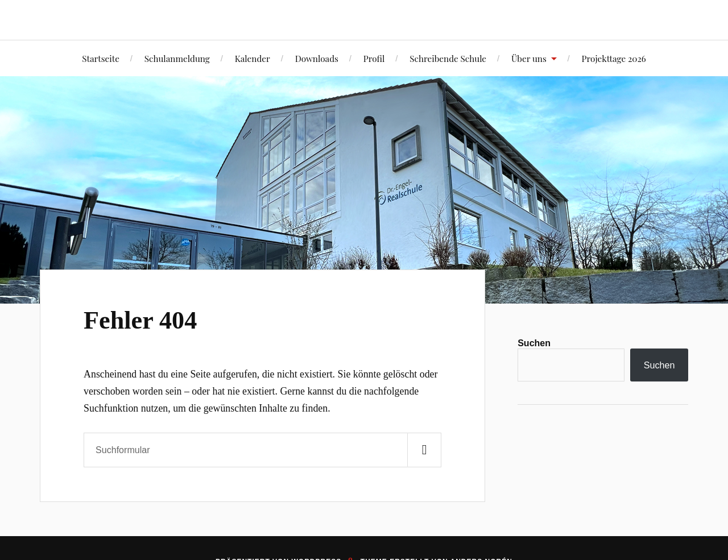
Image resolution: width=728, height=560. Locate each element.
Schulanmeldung (177, 58)
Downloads (317, 58)
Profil (374, 58)
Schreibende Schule (448, 58)
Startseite (101, 58)
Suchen (534, 343)
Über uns (529, 58)
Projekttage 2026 (614, 58)
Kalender (253, 58)
